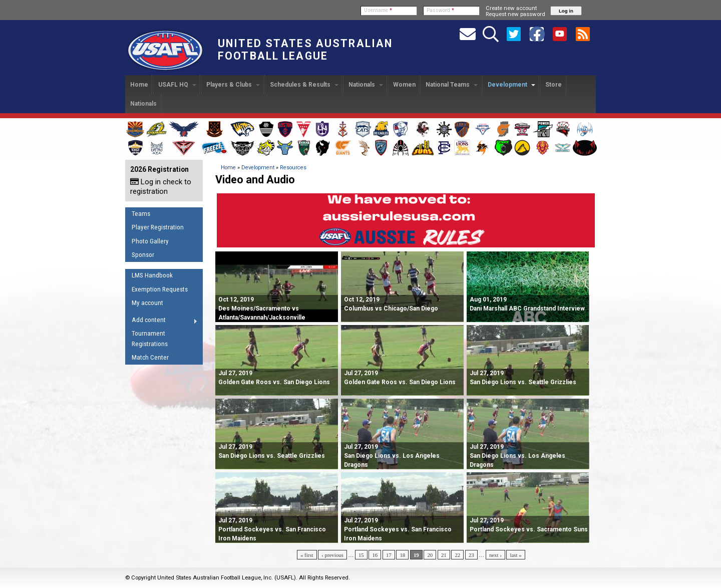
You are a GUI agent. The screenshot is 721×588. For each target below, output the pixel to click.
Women (404, 85)
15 (361, 555)
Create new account (511, 8)
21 (444, 555)
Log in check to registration (161, 187)
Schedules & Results (304, 85)
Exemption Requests (160, 289)
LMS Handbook (152, 275)
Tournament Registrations (150, 339)
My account (147, 303)
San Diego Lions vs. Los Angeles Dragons (392, 456)
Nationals (366, 85)
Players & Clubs (233, 85)
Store (554, 85)
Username (378, 10)
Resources (293, 168)
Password (440, 10)
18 (402, 555)
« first (307, 555)
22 (457, 555)
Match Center (150, 357)
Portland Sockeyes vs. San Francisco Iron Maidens (272, 529)
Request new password (515, 14)
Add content (161, 322)
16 (375, 555)
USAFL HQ (177, 85)
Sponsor (143, 255)
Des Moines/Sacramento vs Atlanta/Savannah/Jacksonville (262, 309)
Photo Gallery (150, 241)
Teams (141, 214)
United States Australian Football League (305, 50)
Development (511, 85)
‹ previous (332, 555)
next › (495, 555)
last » (515, 555)
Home (139, 85)
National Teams (452, 85)
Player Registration (158, 227)
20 (430, 555)
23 (471, 555)
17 (389, 555)
